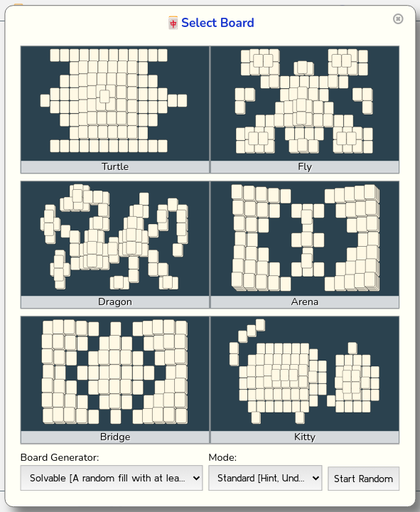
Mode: (222, 458)
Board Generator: (60, 458)
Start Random (364, 479)
